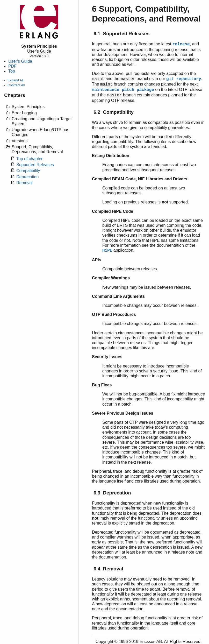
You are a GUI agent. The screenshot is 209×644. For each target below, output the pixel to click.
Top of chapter (29, 159)
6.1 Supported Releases (121, 34)
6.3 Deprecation (112, 493)
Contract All (16, 85)
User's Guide (20, 61)
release (181, 44)
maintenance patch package (123, 90)
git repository (184, 79)
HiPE (107, 251)
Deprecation (27, 177)
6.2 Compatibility (114, 112)
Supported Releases (35, 165)
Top (12, 71)
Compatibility (28, 171)
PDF (12, 66)
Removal (24, 183)
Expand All (15, 80)
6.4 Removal (108, 569)
